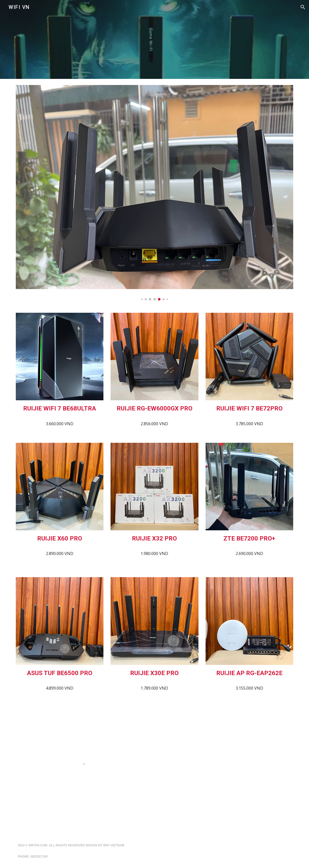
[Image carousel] (154, 193)
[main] (60, 409)
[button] (303, 7)
